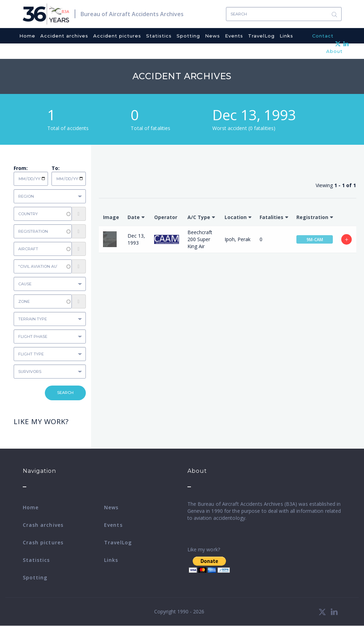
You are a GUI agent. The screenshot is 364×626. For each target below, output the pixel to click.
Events (234, 36)
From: (21, 168)
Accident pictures (117, 36)
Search (335, 14)
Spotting (188, 36)
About (334, 51)
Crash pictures (43, 542)
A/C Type (199, 217)
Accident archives (64, 36)
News (212, 36)
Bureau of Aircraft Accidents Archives (132, 14)
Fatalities (272, 217)
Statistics (159, 36)
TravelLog (261, 36)
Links (286, 36)
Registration (312, 217)
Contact (323, 36)
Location (236, 217)
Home (27, 36)
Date (134, 217)
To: (56, 168)
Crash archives (43, 525)
